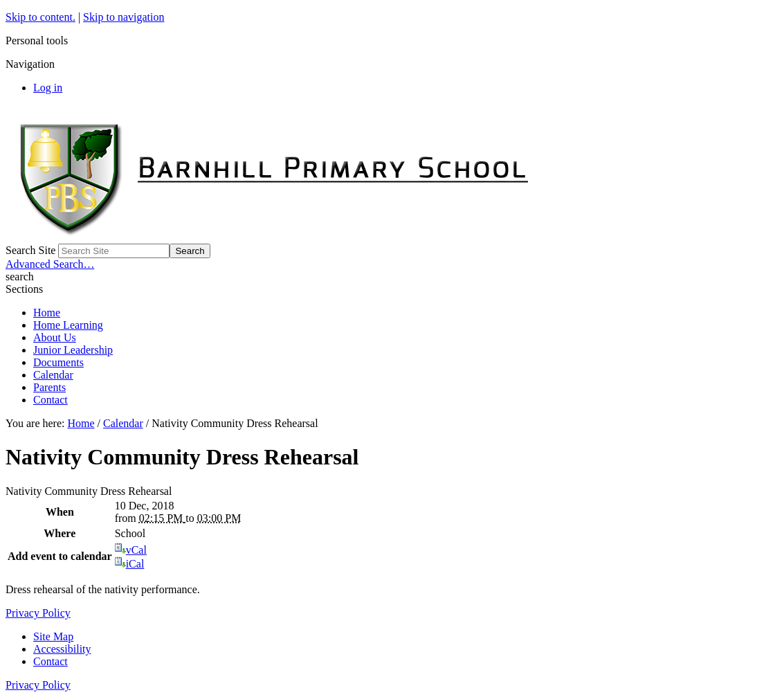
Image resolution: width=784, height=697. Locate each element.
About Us (55, 337)
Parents (49, 387)
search (20, 277)
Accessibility (62, 649)
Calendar (53, 375)
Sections (24, 289)
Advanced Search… (50, 264)
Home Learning (68, 325)
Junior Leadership (73, 350)
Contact (51, 400)
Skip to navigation (124, 17)
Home (47, 313)
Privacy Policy (38, 613)
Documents (58, 362)
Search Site (30, 250)
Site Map (53, 636)
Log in (48, 88)
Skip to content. (40, 17)
